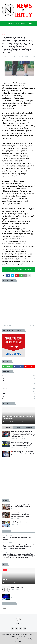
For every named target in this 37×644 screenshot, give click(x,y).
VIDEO (18, 399)
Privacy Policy (28, 639)
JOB (18, 386)
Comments (30, 427)
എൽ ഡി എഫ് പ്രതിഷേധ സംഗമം (20, 522)
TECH (18, 396)
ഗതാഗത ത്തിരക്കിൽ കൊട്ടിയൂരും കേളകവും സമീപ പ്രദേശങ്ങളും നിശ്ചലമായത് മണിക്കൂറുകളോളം (20, 515)
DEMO (13, 595)
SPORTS (18, 394)
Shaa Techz (23, 636)
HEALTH (18, 376)
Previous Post (7, 326)
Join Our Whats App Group (19, 269)
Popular (7, 427)
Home (4, 34)
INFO (18, 381)
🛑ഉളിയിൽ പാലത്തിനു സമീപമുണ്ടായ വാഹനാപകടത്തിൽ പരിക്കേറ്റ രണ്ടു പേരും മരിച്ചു (23, 453)
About (13, 639)
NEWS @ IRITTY (30, 634)
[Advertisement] (18, 479)
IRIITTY (18, 383)
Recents (18, 427)
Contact (19, 639)
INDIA (18, 378)
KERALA (18, 391)
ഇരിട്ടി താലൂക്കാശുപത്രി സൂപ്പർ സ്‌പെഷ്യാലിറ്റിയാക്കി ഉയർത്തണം (21, 506)
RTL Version (18, 641)
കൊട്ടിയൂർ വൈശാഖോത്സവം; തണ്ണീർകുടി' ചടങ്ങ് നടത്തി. (18, 417)
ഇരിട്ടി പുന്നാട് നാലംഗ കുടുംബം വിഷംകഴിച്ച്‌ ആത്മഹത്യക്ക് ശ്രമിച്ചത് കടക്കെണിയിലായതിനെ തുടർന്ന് (21, 444)
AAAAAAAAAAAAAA (17, 587)
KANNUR (18, 389)
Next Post (31, 326)
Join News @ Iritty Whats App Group (19, 24)
